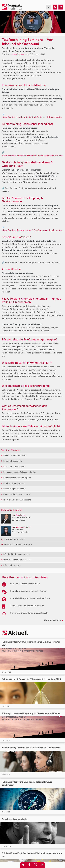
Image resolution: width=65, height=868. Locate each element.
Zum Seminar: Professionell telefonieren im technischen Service (33, 156)
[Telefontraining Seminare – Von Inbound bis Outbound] (55, 7)
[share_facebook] (29, 865)
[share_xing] (23, 865)
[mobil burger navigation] (48, 7)
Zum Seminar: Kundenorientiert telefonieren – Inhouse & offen (33, 117)
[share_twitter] (36, 865)
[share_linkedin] (42, 865)
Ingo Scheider (18, 54)
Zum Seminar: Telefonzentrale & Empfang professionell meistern (33, 230)
